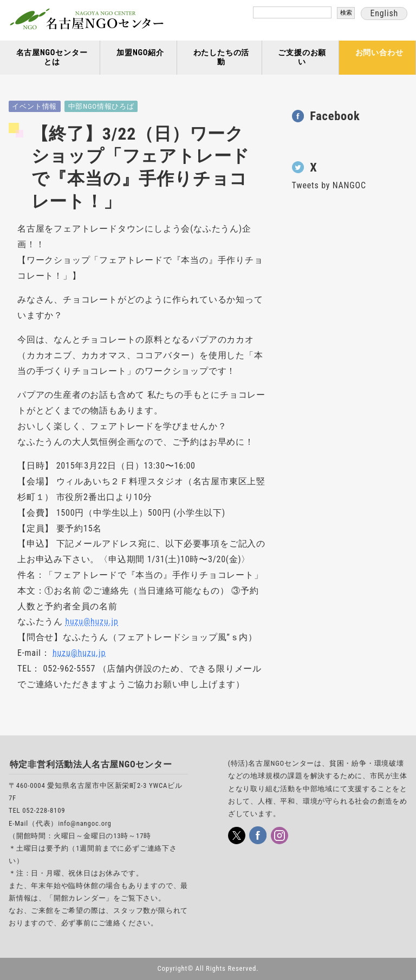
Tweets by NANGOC (329, 185)
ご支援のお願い (302, 57)
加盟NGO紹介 (140, 53)
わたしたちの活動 (222, 57)
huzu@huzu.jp (92, 621)
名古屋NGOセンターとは (52, 57)
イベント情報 (34, 106)
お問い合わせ (379, 53)
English (384, 13)
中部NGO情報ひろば (101, 106)
